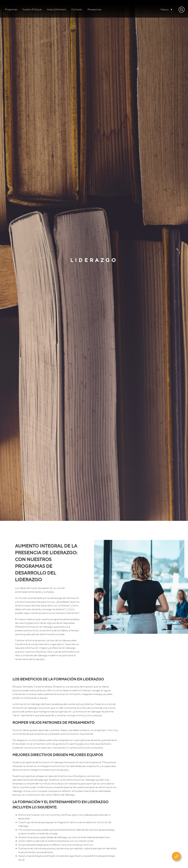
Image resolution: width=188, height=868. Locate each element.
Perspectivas (94, 9)
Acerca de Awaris (56, 9)
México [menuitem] (165, 10)
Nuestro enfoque (32, 9)
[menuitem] (166, 10)
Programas (11, 9)
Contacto (77, 9)
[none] (166, 10)
